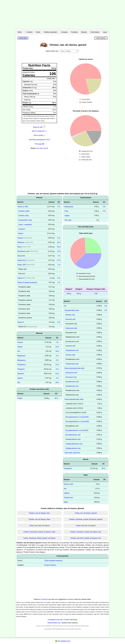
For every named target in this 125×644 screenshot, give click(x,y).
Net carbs (68, 220)
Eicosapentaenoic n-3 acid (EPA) (77, 430)
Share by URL (39, 127)
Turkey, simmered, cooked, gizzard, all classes (39, 538)
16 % (57, 351)
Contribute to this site (55, 620)
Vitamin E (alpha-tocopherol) (27, 283)
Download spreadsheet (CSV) (39, 140)
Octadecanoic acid (72, 350)
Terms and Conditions (44, 626)
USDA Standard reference (53, 561)
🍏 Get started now (62, 641)
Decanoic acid (70, 319)
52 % (57, 374)
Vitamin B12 (22, 260)
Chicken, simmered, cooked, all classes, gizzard (86, 519)
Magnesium (21, 356)
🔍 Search (29, 32)
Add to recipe (38, 135)
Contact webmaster (71, 620)
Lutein (20, 224)
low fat (46, 148)
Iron (19, 351)
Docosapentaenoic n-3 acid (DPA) (77, 421)
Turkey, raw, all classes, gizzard (86, 513)
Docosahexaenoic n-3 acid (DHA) (77, 417)
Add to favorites (101, 38)
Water (66, 502)
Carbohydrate (69, 207)
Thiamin (20, 238)
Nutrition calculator (51, 32)
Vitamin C (21, 278)
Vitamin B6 (21, 256)
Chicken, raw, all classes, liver (39, 513)
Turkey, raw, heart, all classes (39, 526)
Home (38, 32)
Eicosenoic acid (71, 377)
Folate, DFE (22, 265)
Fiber (66, 211)
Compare (64, 32)
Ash (65, 489)
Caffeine (67, 493)
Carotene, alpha (24, 211)
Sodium (20, 378)
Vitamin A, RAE (23, 207)
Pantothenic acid (23, 251)
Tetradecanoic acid (72, 364)
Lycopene (22, 229)
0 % (59, 322)
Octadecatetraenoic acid (74, 444)
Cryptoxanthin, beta (25, 220)
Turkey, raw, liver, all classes (86, 526)
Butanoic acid (70, 315)
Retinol (21, 233)
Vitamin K (21, 322)
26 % (59, 247)
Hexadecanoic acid (72, 341)
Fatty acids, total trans (72, 453)
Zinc (19, 383)
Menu (20, 32)
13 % (57, 365)
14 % (59, 251)
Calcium (20, 342)
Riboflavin (21, 242)
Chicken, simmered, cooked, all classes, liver (86, 532)
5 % (59, 278)
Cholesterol (68, 468)
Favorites (74, 32)
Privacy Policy (57, 626)
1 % (59, 265)
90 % (103, 468)
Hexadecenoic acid (72, 382)
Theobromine (68, 498)
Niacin (20, 247)
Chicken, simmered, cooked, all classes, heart (39, 532)
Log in (105, 32)
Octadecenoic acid (72, 386)
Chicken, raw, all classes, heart (39, 519)
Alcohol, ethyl (68, 484)
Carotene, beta (23, 216)
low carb (40, 148)
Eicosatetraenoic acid (73, 435)
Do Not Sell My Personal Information (76, 626)
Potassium (21, 369)
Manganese (21, 360)
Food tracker (95, 32)
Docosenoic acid (71, 373)
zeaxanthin (28, 224)
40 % (56, 398)
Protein (20, 398)
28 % (57, 383)
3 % (59, 238)
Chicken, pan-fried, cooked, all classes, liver (86, 538)
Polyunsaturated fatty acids (74, 399)
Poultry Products (50, 565)
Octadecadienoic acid (73, 439)
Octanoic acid (70, 355)
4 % (57, 356)
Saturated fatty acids (72, 310)
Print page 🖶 (39, 144)
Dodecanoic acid (71, 328)
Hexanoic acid (70, 346)
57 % (59, 260)
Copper (20, 347)
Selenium (21, 374)
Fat (65, 306)
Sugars (67, 216)
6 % (57, 369)
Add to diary (23, 38)
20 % (59, 242)
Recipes (84, 32)
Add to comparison (38, 131)
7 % (59, 256)
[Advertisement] (62, 15)
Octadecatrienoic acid (73, 448)
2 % (59, 207)
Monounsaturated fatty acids (74, 368)
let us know (43, 599)
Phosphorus (22, 365)
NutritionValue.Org (54, 623)
